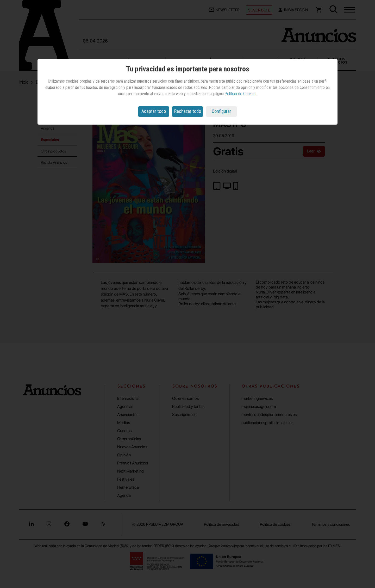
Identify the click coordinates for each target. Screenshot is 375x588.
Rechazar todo (188, 111)
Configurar (221, 111)
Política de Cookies (241, 94)
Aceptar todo (154, 111)
